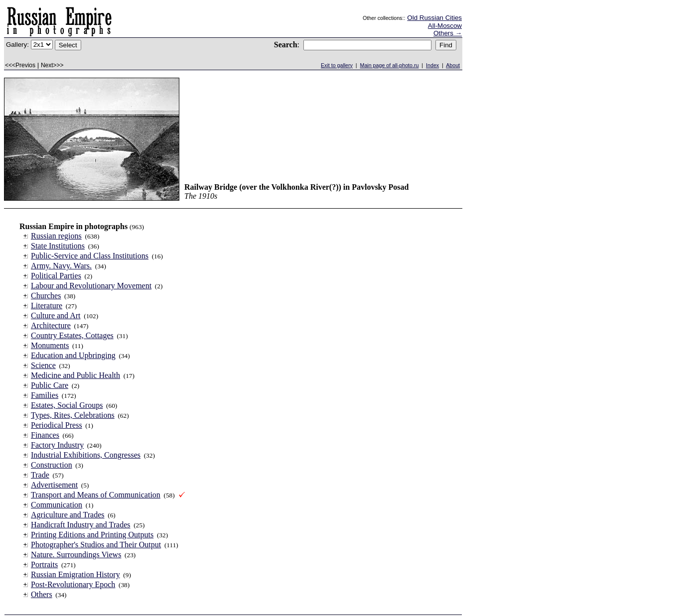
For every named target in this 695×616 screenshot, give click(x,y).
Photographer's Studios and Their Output (96, 545)
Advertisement (54, 485)
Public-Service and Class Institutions (90, 256)
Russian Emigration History (75, 574)
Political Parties (56, 276)
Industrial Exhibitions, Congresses (86, 455)
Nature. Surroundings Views (76, 554)
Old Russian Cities (434, 18)
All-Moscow (445, 26)
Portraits (44, 564)
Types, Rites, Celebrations (73, 415)
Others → (448, 33)
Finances (45, 435)
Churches (46, 296)
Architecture (51, 325)
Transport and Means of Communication (96, 495)
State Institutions (58, 246)
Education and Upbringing (73, 355)
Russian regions (56, 236)
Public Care (50, 385)
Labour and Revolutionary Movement (91, 286)
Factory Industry (57, 445)
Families (45, 395)
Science (43, 365)
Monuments (50, 345)
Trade (40, 475)
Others (42, 594)
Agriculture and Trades (68, 515)
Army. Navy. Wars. (61, 266)
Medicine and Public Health (75, 375)
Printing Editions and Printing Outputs (92, 535)
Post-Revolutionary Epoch (73, 584)
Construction (52, 465)
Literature (47, 306)
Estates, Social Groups (67, 405)
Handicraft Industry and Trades (81, 525)
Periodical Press (57, 425)
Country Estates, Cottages (72, 335)
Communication (57, 505)
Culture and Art (56, 315)
